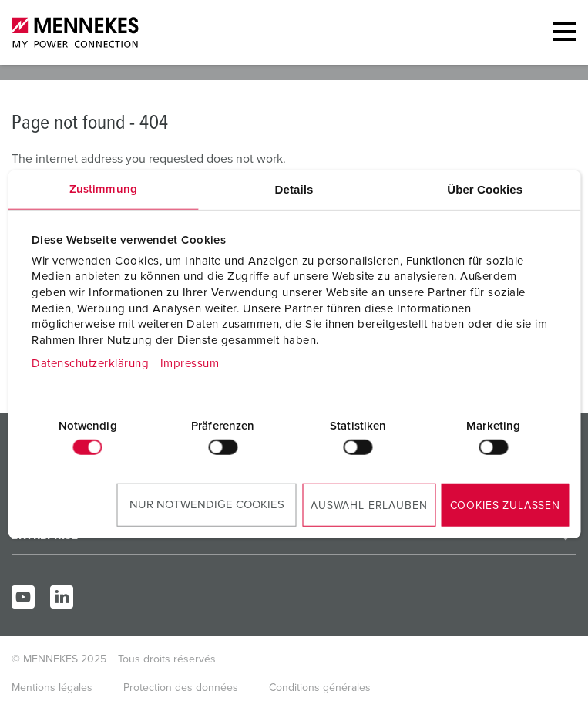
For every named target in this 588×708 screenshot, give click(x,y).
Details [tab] (294, 189)
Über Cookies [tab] (485, 189)
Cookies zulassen (505, 506)
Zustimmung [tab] (103, 189)
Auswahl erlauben (369, 506)
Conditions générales (320, 688)
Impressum (190, 364)
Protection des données (181, 688)
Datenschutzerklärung (90, 364)
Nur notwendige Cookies (207, 505)
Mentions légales (52, 688)
